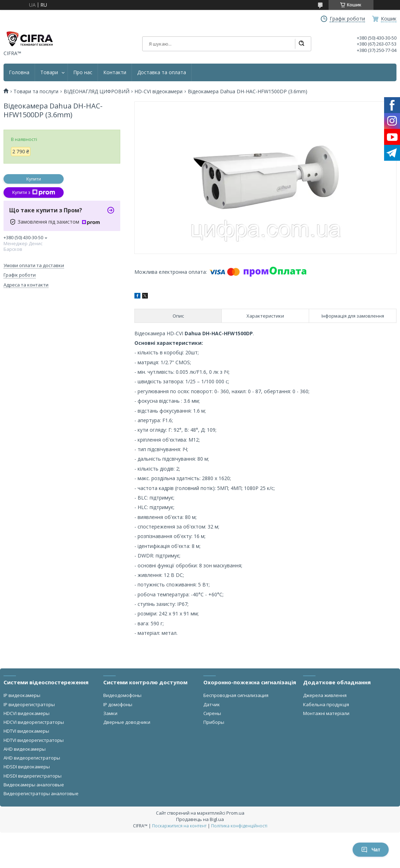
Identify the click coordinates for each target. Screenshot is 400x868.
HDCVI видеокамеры (27, 713)
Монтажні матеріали (326, 713)
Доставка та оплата (162, 72)
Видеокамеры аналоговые (34, 785)
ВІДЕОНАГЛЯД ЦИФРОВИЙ (97, 91)
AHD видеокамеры (25, 749)
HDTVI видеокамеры (26, 731)
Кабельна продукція (326, 704)
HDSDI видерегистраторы (33, 776)
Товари (49, 72)
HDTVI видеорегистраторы (34, 740)
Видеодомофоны (122, 695)
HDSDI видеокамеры (27, 767)
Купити (34, 179)
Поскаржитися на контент (179, 826)
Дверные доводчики (127, 722)
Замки (110, 713)
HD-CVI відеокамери (158, 91)
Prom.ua (235, 813)
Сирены (212, 713)
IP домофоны (118, 704)
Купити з (33, 193)
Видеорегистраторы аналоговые (41, 793)
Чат (371, 850)
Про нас (83, 72)
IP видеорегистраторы (29, 704)
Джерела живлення (325, 695)
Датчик (212, 704)
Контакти (115, 72)
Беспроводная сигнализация (236, 695)
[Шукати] (301, 44)
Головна (19, 72)
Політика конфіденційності (239, 826)
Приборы (214, 722)
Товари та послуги (36, 91)
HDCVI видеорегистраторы (34, 722)
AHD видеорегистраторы (32, 758)
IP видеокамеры (22, 695)
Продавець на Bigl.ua (200, 819)
